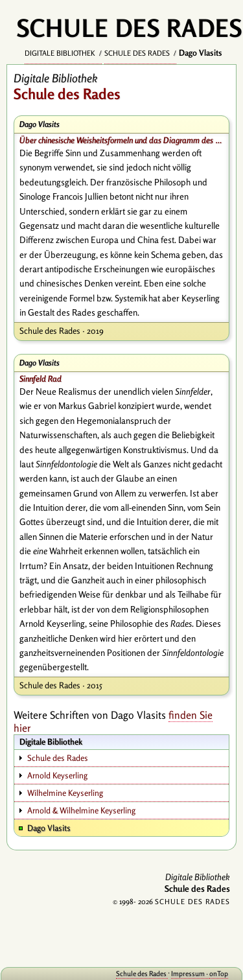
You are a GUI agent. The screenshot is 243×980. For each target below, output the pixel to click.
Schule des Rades (138, 53)
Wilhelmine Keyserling (65, 793)
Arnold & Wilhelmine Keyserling (81, 810)
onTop (219, 974)
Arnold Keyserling (57, 775)
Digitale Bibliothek (61, 53)
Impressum (189, 974)
